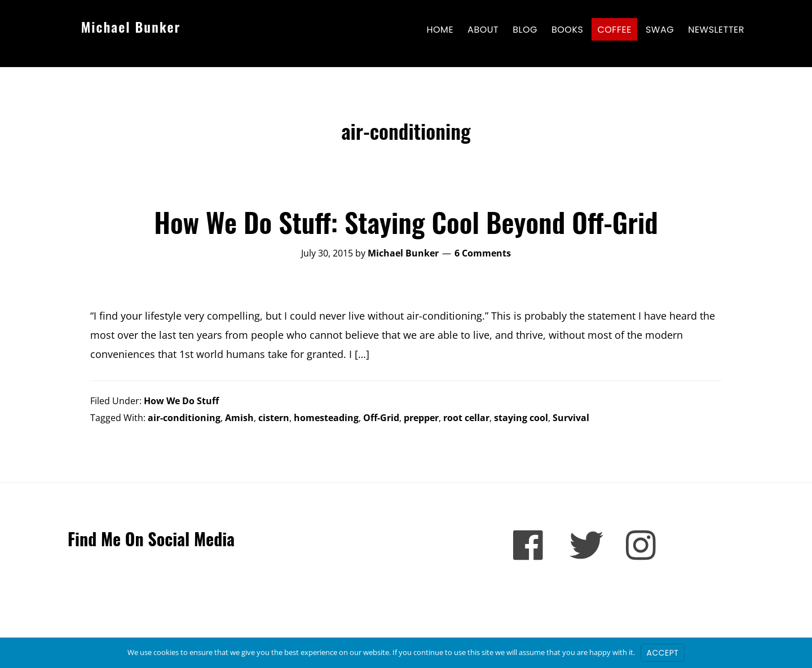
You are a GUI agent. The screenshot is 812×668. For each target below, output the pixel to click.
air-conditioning (184, 418)
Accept (663, 653)
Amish (239, 418)
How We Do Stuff (181, 401)
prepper (421, 418)
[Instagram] (643, 545)
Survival (571, 418)
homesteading (326, 418)
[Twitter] (586, 545)
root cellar (466, 418)
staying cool (521, 418)
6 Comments (483, 253)
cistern (274, 418)
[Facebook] (530, 545)
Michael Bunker (131, 26)
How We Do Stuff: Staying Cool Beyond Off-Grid (406, 222)
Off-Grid (381, 418)
